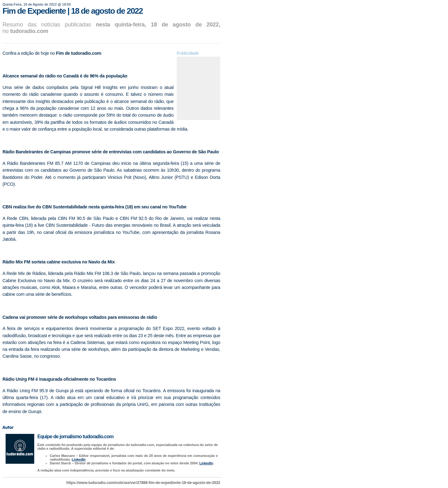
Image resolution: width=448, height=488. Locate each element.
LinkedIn (79, 459)
